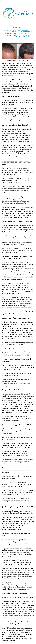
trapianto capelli (18, 28)
